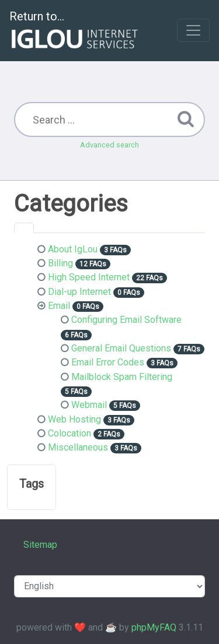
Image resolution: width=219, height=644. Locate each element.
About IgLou (73, 249)
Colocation (69, 433)
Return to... (75, 31)
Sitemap (40, 545)
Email (59, 306)
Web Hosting (74, 419)
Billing (60, 263)
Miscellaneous (78, 447)
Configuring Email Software (126, 320)
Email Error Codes (108, 362)
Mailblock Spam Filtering (122, 377)
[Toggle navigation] (193, 30)
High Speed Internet (89, 277)
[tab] (24, 228)
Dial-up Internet (79, 292)
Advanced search (109, 145)
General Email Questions (121, 348)
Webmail (89, 405)
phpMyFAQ (154, 627)
